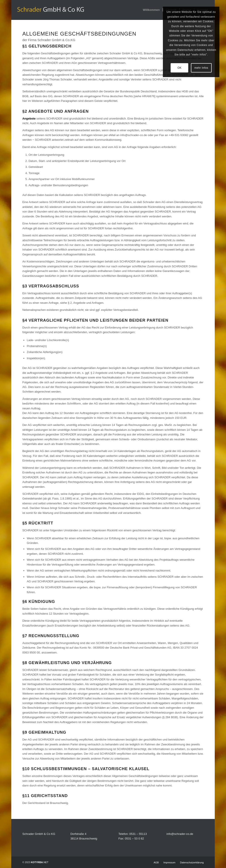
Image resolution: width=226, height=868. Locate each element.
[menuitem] (151, 10)
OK (180, 68)
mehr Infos (201, 68)
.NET (40, 862)
